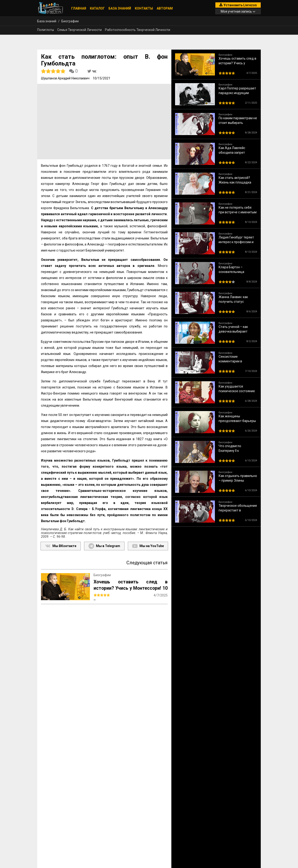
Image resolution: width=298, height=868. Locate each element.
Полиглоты (46, 30)
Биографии (70, 21)
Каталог (97, 8)
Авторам (165, 8)
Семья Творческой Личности (80, 30)
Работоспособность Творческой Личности (138, 30)
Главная (79, 8)
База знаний (120, 8)
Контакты (144, 8)
